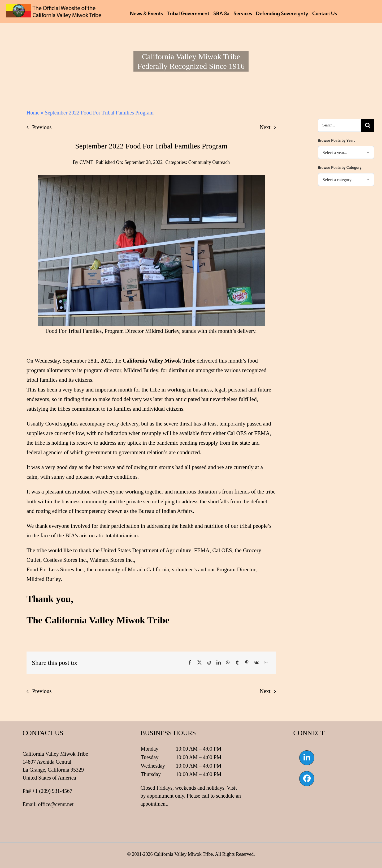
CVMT (86, 162)
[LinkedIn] (219, 663)
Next (265, 127)
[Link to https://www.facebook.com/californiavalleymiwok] (307, 778)
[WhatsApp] (228, 663)
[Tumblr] (237, 663)
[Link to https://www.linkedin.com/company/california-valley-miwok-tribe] (307, 758)
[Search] (368, 125)
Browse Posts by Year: (336, 141)
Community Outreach (209, 162)
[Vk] (256, 663)
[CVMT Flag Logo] (54, 7)
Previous (42, 127)
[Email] (266, 663)
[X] (199, 663)
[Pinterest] (247, 663)
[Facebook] (190, 663)
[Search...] (339, 125)
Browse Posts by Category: (340, 168)
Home (33, 113)
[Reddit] (209, 663)
